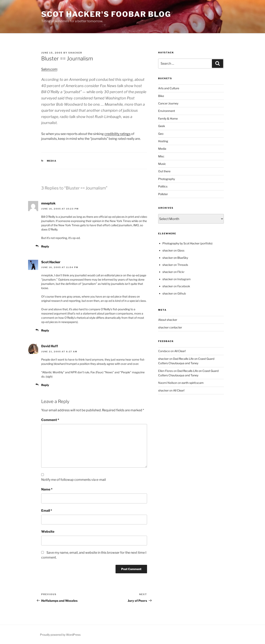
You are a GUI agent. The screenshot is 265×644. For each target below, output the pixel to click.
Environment (167, 111)
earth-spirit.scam (193, 383)
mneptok (48, 203)
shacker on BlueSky (175, 258)
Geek (162, 126)
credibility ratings (117, 134)
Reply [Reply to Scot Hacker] (45, 330)
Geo (161, 134)
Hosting (163, 141)
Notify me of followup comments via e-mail (74, 480)
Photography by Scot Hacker (181, 243)
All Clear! (180, 351)
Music (162, 164)
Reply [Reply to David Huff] (45, 385)
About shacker (168, 320)
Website (48, 532)
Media (52, 161)
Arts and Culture (169, 88)
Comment (50, 420)
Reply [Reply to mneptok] (45, 246)
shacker (75, 53)
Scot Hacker (51, 262)
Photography (167, 179)
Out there (164, 171)
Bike (161, 96)
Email (47, 511)
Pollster (163, 194)
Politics (163, 186)
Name (47, 489)
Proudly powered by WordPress (60, 635)
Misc (161, 156)
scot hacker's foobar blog (106, 14)
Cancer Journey (168, 103)
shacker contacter (170, 327)
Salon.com (49, 69)
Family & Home (168, 118)
